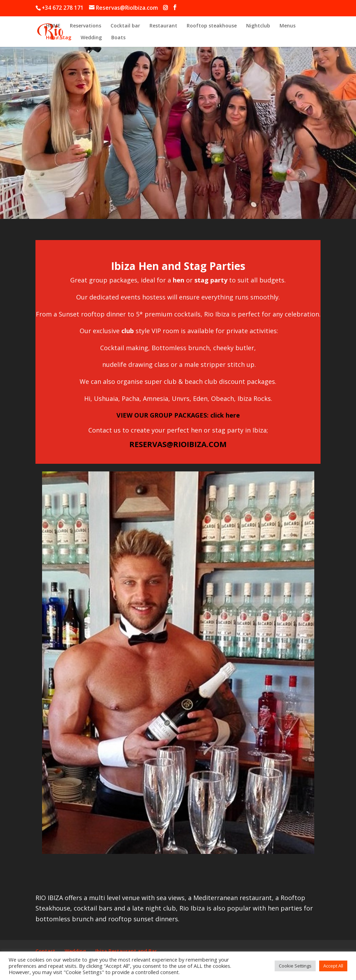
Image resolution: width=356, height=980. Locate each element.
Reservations (86, 26)
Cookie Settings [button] (295, 966)
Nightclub (258, 26)
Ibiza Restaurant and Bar (126, 951)
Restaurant (163, 26)
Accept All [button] (333, 966)
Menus (288, 26)
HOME (53, 26)
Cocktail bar (125, 26)
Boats (118, 38)
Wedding (91, 38)
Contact (45, 951)
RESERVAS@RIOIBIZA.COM (178, 444)
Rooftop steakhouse (212, 26)
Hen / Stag (59, 38)
